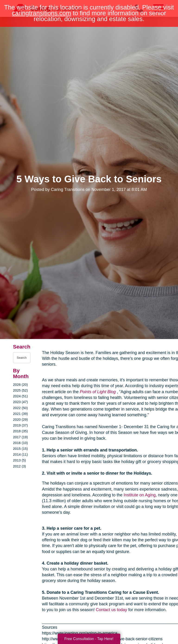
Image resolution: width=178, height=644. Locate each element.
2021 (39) (20, 414)
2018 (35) (20, 431)
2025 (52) (20, 390)
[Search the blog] (22, 358)
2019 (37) (20, 425)
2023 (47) (20, 402)
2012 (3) (19, 466)
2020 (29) (20, 419)
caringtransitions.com (42, 13)
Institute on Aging (140, 495)
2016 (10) (20, 443)
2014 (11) (20, 454)
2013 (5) (19, 460)
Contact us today (111, 610)
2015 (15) (20, 449)
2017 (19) (20, 437)
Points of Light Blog (98, 392)
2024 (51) (20, 396)
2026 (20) (20, 384)
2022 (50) (20, 408)
